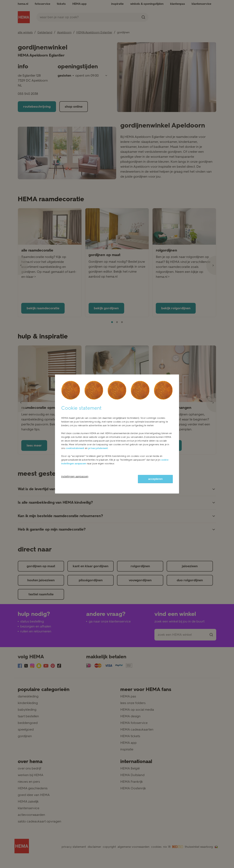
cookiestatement (75, 448)
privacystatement (98, 448)
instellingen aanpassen (75, 476)
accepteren (155, 479)
